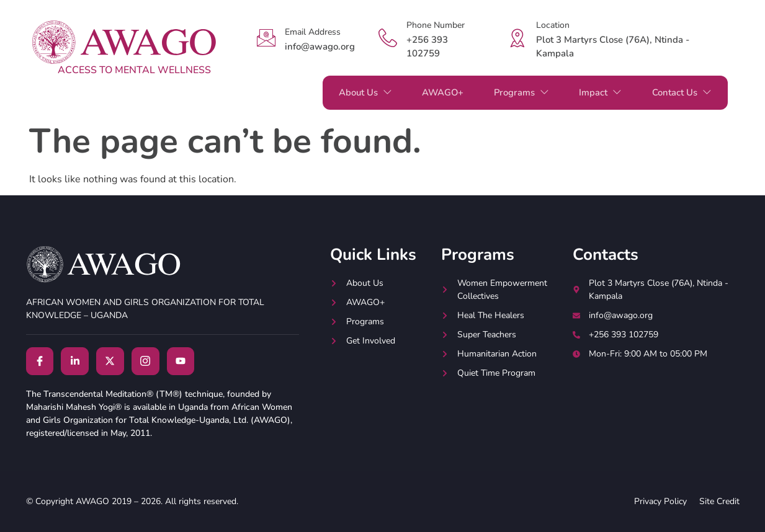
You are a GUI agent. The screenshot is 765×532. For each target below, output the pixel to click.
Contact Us (681, 92)
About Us (353, 92)
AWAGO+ (434, 92)
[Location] (517, 38)
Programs (516, 92)
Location (553, 25)
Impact (597, 92)
